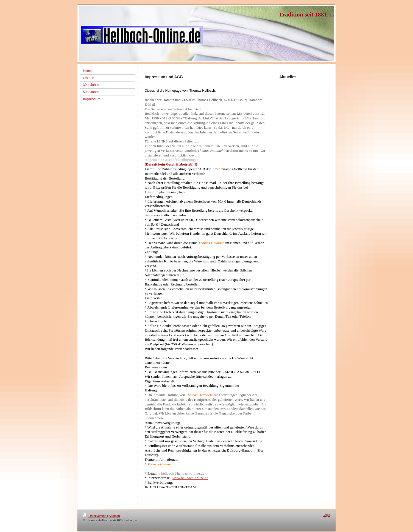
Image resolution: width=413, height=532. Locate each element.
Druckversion (95, 516)
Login (326, 515)
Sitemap (114, 516)
